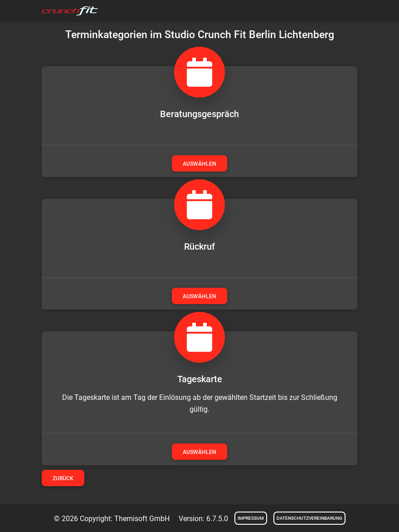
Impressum (251, 518)
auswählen (199, 164)
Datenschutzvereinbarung (309, 518)
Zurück (63, 478)
